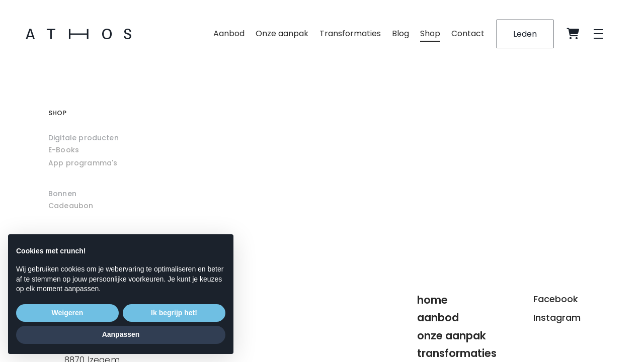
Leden (525, 34)
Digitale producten (84, 138)
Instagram (557, 318)
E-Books (64, 150)
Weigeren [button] (68, 313)
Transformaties (350, 33)
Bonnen (62, 194)
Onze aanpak (282, 33)
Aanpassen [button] (121, 334)
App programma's (83, 163)
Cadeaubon (71, 206)
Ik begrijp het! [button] (174, 313)
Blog (400, 33)
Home (432, 300)
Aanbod (229, 33)
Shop (430, 33)
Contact (468, 33)
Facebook (556, 299)
